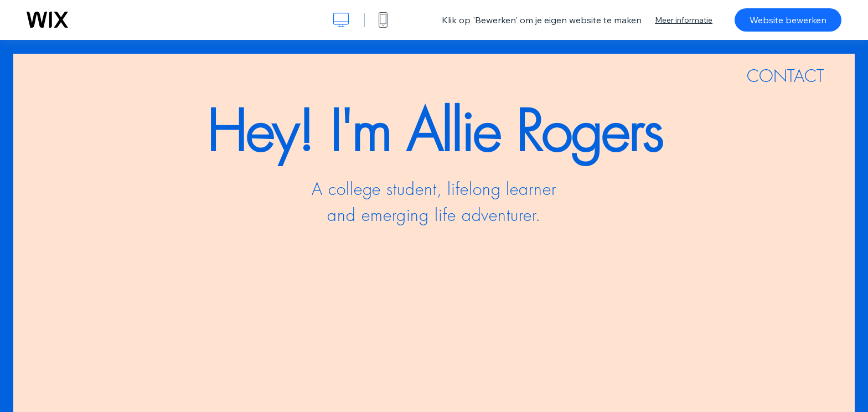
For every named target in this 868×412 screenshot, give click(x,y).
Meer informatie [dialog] (684, 20)
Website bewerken (788, 20)
